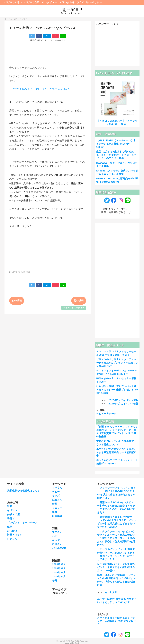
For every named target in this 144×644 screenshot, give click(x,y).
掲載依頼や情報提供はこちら (23, 491)
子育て (11, 519)
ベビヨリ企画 (32, 2)
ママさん (57, 488)
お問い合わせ (67, 2)
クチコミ (12, 539)
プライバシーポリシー (89, 2)
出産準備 (57, 516)
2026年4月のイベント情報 (123, 404)
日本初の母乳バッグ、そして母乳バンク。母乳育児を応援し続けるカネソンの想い (116, 567)
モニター (57, 508)
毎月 (55, 512)
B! (47, 36)
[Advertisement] (48, 248)
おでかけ (12, 531)
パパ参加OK (59, 548)
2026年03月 (59, 572)
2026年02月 (59, 568)
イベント (12, 510)
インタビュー (49, 2)
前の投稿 (79, 301)
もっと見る (111, 592)
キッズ (56, 496)
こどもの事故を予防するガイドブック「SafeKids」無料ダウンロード (117, 621)
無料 (55, 504)
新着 (10, 506)
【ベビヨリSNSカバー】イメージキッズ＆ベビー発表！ (117, 123)
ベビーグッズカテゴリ (74, 308)
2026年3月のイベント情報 (123, 400)
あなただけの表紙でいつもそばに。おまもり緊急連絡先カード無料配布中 (116, 452)
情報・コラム (15, 535)
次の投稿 (17, 301)
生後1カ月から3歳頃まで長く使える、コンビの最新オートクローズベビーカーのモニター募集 (116, 155)
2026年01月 (59, 564)
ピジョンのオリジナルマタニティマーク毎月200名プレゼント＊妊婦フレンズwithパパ (117, 363)
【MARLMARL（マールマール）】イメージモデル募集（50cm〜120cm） (116, 144)
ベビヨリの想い (13, 2)
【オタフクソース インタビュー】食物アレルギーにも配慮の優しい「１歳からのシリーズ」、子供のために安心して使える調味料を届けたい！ (116, 538)
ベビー (56, 492)
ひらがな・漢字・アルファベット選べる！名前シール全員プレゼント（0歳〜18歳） (117, 390)
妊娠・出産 (13, 514)
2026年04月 (59, 577)
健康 (10, 527)
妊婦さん (57, 500)
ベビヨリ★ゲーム (106, 414)
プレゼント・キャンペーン (22, 523)
